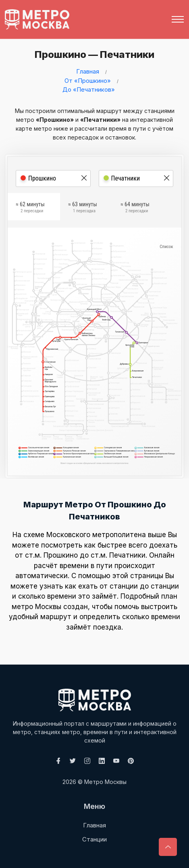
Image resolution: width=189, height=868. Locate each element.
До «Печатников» (89, 89)
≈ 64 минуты (135, 209)
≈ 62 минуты (30, 209)
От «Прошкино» (88, 81)
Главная (88, 71)
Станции (94, 839)
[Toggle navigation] (178, 19)
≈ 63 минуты (83, 209)
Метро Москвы (105, 782)
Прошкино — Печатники (92, 54)
